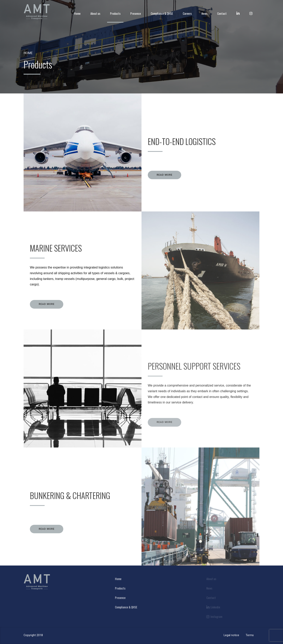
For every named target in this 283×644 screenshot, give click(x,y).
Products (115, 13)
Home (77, 13)
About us (95, 13)
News (204, 13)
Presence (136, 13)
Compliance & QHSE (162, 13)
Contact (222, 13)
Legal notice (231, 635)
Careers (187, 13)
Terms (250, 635)
